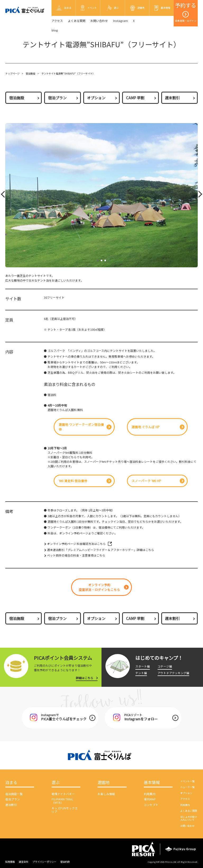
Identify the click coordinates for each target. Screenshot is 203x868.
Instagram (121, 21)
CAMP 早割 (135, 98)
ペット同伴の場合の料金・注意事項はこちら (76, 555)
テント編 (141, 673)
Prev (4, 195)
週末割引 (172, 98)
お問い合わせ (99, 21)
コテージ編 (165, 666)
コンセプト (151, 805)
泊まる (11, 782)
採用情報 (10, 862)
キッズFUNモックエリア (65, 810)
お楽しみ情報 (106, 794)
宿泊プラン (57, 98)
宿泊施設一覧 (14, 794)
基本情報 (152, 782)
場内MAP (150, 799)
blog (55, 30)
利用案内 (150, 794)
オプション (96, 98)
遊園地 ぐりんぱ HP (146, 427)
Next (198, 195)
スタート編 (143, 666)
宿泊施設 (30, 73)
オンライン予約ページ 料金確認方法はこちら (76, 544)
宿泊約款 (65, 862)
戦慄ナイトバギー (63, 794)
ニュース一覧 (187, 787)
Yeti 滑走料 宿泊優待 (73, 481)
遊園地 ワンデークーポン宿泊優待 (81, 427)
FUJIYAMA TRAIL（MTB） (62, 801)
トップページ (12, 73)
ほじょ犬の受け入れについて (189, 818)
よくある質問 (77, 21)
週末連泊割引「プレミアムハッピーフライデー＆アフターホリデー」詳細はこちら (101, 550)
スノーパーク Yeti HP (146, 481)
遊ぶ (56, 782)
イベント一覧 (187, 781)
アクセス (57, 21)
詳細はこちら (85, 678)
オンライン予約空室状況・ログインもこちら (99, 587)
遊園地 (103, 782)
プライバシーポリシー (44, 862)
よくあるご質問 (189, 811)
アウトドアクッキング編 (173, 673)
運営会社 (24, 862)
